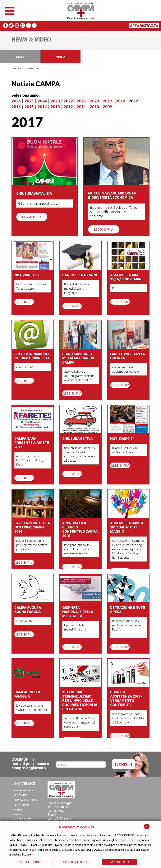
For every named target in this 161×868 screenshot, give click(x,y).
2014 (42, 107)
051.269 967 (56, 811)
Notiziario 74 (122, 439)
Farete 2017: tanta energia (127, 356)
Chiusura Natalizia (34, 193)
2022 (68, 101)
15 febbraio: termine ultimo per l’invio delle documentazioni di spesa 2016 (80, 701)
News (32, 69)
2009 (107, 107)
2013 (55, 107)
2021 (81, 101)
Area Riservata (144, 26)
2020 (94, 101)
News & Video (19, 69)
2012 (68, 107)
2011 (81, 107)
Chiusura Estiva (77, 439)
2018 (120, 101)
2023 (55, 101)
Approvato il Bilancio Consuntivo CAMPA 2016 (80, 529)
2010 (94, 107)
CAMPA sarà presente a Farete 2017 (32, 443)
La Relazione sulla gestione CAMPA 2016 (32, 527)
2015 (29, 107)
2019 (107, 101)
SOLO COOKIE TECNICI (75, 862)
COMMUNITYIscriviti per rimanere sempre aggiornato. (30, 764)
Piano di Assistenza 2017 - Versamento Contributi (126, 698)
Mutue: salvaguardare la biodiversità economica (112, 195)
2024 (42, 101)
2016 (16, 107)
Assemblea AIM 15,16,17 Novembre (127, 277)
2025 (29, 101)
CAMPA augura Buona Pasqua (28, 610)
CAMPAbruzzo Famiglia (27, 694)
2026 (16, 101)
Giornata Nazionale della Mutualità (78, 612)
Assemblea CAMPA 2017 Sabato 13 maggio (127, 527)
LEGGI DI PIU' (32, 217)
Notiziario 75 (26, 275)
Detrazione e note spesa (128, 610)
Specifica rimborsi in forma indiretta (32, 356)
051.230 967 (61, 807)
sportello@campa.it (60, 819)
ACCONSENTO (120, 862)
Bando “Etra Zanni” (80, 275)
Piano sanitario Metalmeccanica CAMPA (78, 358)
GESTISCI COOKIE (28, 862)
